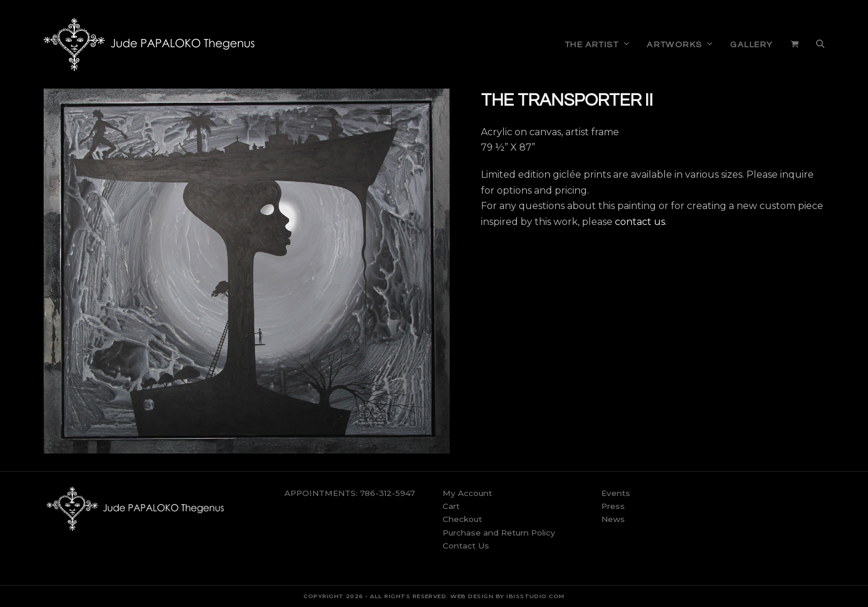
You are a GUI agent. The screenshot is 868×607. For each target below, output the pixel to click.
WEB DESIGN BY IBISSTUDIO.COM (507, 596)
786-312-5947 (387, 493)
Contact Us (466, 546)
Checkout (462, 519)
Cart (451, 506)
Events (616, 493)
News (613, 519)
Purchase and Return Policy (499, 533)
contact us (640, 222)
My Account (467, 493)
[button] (795, 44)
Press (613, 506)
